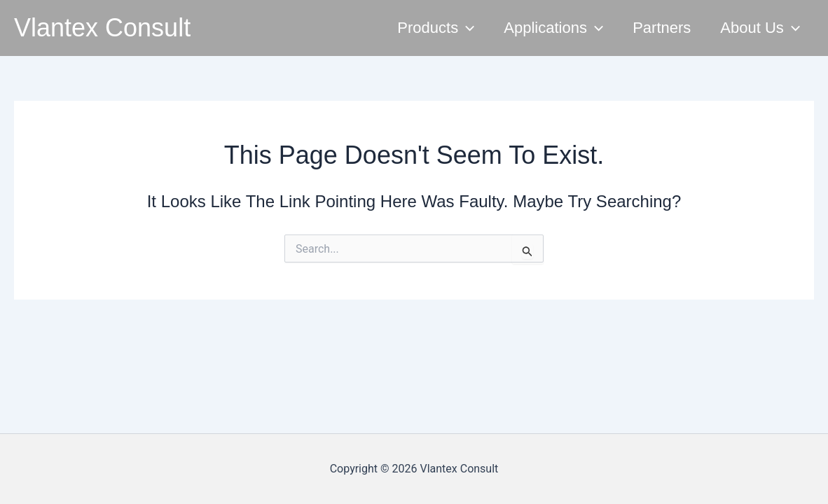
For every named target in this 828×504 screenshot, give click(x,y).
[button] (466, 28)
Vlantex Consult (102, 28)
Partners (662, 28)
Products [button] (436, 28)
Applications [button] (553, 28)
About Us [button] (760, 28)
